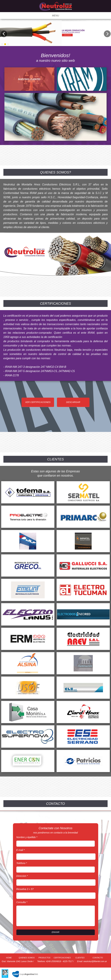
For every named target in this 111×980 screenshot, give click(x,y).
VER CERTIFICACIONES (38, 402)
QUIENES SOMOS (27, 958)
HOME (9, 958)
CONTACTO (98, 958)
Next (107, 34)
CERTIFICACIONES (62, 958)
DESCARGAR (73, 402)
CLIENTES (80, 958)
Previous (4, 34)
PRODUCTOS (44, 958)
